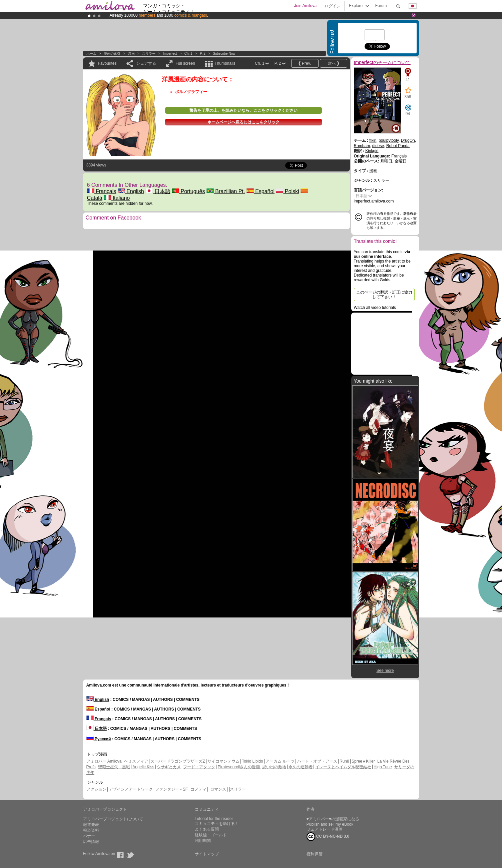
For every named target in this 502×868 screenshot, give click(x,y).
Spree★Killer (363, 761)
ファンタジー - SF (171, 789)
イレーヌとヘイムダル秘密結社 (343, 767)
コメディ (198, 789)
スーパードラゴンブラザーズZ (178, 761)
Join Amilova (305, 6)
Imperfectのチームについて (382, 62)
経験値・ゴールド (211, 835)
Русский (99, 739)
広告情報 (91, 842)
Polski (287, 191)
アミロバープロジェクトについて (113, 819)
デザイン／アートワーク (131, 789)
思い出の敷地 (274, 767)
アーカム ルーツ (280, 761)
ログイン (333, 6)
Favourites (107, 63)
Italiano (117, 198)
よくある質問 (207, 829)
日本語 (158, 191)
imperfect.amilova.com (374, 201)
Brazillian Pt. (226, 191)
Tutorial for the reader (214, 819)
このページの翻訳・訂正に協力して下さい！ (384, 295)
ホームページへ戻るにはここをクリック (243, 122)
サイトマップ (207, 854)
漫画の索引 (112, 54)
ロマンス (218, 789)
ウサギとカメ (169, 767)
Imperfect (170, 54)
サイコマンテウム (223, 761)
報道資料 (91, 830)
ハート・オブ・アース (317, 761)
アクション (96, 789)
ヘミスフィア (136, 761)
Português (188, 191)
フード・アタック (199, 767)
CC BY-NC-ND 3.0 (328, 837)
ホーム (91, 54)
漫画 (131, 54)
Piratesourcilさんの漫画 (239, 767)
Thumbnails (225, 63)
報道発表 (91, 825)
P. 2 (203, 54)
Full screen (185, 63)
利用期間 (203, 841)
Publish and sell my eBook (330, 824)
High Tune (383, 767)
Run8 (344, 761)
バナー (89, 836)
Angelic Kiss (143, 767)
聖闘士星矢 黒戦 (114, 767)
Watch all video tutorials (375, 308)
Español (261, 191)
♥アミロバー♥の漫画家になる (333, 819)
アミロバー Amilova (104, 761)
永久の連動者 (301, 767)
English (131, 191)
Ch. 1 (188, 54)
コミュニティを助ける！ (217, 824)
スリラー (149, 54)
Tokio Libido (252, 761)
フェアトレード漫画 (325, 829)
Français (102, 191)
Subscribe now (224, 54)
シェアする (146, 63)
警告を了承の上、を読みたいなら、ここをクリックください (243, 110)
